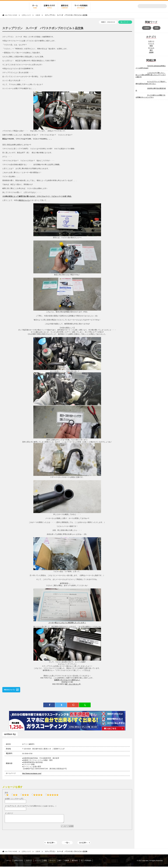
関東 (157, 28)
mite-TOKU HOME (11, 15)
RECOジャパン (24, 200)
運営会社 (75, 862)
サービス (151, 48)
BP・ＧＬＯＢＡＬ (72, 684)
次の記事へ (83, 844)
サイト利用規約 (86, 862)
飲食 (151, 46)
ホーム (9, 862)
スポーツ (151, 41)
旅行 (151, 50)
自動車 (38, 15)
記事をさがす (26, 15)
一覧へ (67, 844)
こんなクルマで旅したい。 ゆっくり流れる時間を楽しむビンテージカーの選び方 (151, 75)
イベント (151, 43)
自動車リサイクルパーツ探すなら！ (67, 680)
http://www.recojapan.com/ (32, 773)
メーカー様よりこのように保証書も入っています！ (67, 623)
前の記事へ (51, 844)
